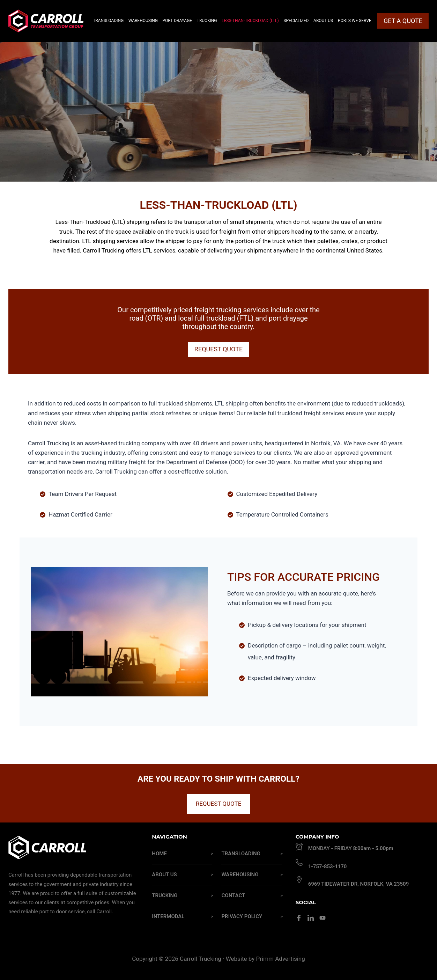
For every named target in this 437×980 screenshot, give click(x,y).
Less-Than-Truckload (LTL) (250, 21)
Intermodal (168, 916)
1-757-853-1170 (328, 866)
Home (159, 854)
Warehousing (240, 875)
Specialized (296, 21)
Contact (233, 895)
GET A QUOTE (403, 21)
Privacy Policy (242, 916)
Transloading (241, 854)
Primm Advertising (281, 959)
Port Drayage (177, 21)
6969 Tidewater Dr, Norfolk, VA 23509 (359, 884)
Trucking (165, 895)
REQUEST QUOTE (219, 804)
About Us (164, 875)
